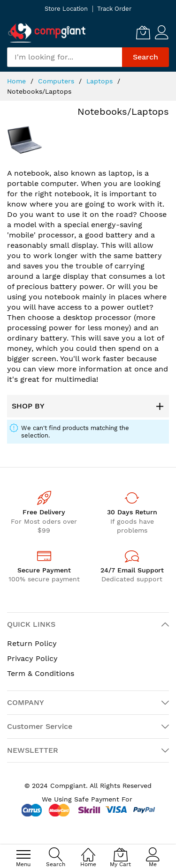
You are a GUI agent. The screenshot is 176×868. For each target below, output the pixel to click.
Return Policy (32, 643)
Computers (57, 81)
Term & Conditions (41, 673)
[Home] (88, 849)
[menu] (23, 854)
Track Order (114, 9)
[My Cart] (143, 32)
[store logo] (47, 33)
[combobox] (65, 57)
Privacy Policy (32, 658)
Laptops (101, 81)
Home (18, 81)
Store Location (66, 9)
